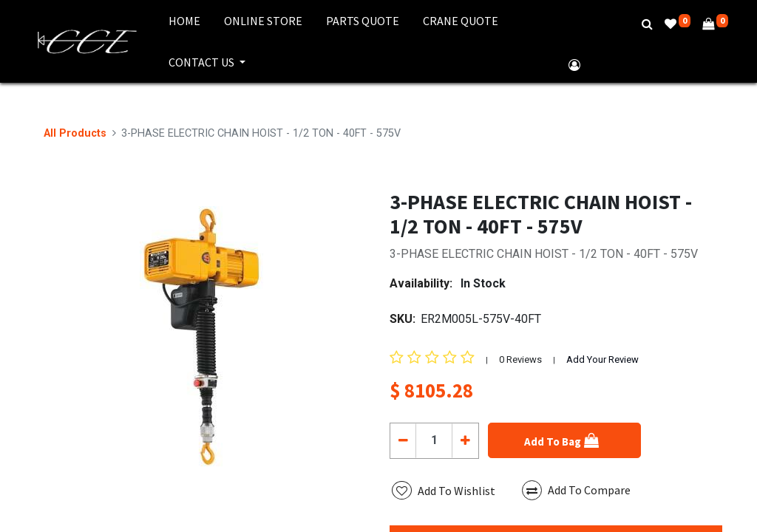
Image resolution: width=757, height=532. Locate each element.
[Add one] (465, 440)
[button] (564, 440)
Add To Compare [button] (576, 490)
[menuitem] (184, 21)
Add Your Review (602, 359)
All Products (75, 133)
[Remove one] (403, 440)
